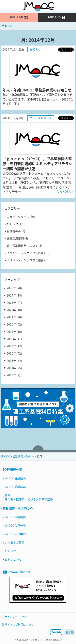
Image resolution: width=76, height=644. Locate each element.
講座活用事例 (15, 238)
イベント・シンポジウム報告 (25, 260)
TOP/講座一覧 (12, 469)
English (56, 632)
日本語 (70, 632)
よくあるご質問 (15, 542)
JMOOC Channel (16, 572)
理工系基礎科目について (22, 246)
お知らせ (35, 49)
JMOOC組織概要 (15, 517)
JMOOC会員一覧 (15, 525)
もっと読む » (65, 192)
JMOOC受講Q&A (15, 487)
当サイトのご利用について (18, 624)
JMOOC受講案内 (15, 478)
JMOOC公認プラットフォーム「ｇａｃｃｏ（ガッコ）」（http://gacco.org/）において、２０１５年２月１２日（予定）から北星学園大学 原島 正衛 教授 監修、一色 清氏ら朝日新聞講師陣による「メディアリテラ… (38, 183)
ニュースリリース (41, 118)
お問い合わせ (19, 18)
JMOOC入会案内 (15, 534)
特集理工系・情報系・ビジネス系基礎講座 (29, 497)
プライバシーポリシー (15, 617)
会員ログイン (57, 18)
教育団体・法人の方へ (18, 508)
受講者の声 (14, 231)
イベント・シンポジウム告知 (25, 253)
